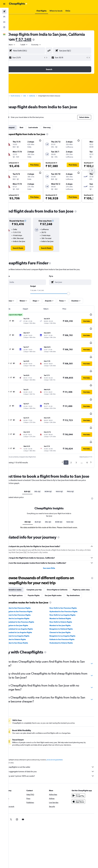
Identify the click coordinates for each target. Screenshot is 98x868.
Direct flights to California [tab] (66, 562)
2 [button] (71, 430)
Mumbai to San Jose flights (64, 604)
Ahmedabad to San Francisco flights (28, 600)
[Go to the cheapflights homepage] (18, 4)
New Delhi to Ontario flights (65, 600)
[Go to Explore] (4, 27)
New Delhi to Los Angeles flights (67, 593)
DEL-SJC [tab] (42, 464)
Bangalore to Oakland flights (65, 607)
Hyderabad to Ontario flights (65, 621)
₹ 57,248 (49, 39)
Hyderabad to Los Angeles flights (27, 611)
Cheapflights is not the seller (55, 745)
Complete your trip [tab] (43, 562)
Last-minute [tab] (42, 127)
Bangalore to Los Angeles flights (67, 614)
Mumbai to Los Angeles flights (26, 597)
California (41, 96)
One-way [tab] (55, 127)
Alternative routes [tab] (23, 562)
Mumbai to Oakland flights (65, 597)
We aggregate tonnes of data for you (55, 750)
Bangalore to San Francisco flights (27, 590)
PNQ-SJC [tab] (75, 464)
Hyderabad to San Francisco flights (68, 590)
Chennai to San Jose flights (64, 611)
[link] (25, 248)
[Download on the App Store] (81, 780)
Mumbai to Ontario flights (24, 618)
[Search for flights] (4, 11)
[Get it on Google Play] (81, 774)
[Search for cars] (4, 22)
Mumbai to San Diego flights (25, 621)
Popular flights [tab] (64, 568)
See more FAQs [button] (53, 541)
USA (33, 96)
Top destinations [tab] (44, 574)
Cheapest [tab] (19, 127)
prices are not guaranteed (63, 738)
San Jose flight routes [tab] (24, 574)
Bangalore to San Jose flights (25, 604)
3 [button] (76, 430)
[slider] (73, 294)
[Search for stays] (4, 17)
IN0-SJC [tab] (32, 495)
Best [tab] (30, 127)
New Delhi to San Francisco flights (67, 586)
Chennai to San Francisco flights (26, 593)
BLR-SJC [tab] (32, 464)
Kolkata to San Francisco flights (66, 618)
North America (24, 96)
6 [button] (87, 430)
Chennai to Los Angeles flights (26, 614)
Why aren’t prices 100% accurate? (55, 754)
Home (14, 96)
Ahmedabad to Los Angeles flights (28, 607)
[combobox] (45, 45)
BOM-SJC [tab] (52, 464)
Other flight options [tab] (46, 568)
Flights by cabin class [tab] (24, 568)
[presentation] (59, 40)
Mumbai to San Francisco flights (26, 586)
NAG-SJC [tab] (64, 464)
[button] (4, 4)
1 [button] (66, 430)
